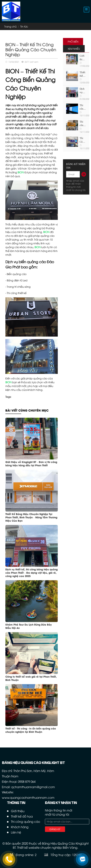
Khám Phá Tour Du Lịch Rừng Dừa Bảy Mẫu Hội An (29, 626)
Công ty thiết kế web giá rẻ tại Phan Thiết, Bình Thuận (31, 678)
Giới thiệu (18, 811)
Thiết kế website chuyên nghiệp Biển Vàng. (48, 847)
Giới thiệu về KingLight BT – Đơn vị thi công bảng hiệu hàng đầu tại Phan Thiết (31, 463)
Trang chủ (10, 26)
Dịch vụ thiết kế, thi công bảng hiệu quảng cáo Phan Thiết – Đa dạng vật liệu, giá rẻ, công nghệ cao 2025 (31, 573)
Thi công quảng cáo (25, 821)
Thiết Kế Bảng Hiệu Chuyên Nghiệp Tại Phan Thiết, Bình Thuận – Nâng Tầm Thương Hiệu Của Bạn (31, 517)
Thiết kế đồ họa (22, 816)
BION (46, 232)
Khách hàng (20, 827)
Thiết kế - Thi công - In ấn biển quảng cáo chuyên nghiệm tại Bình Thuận (31, 730)
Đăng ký (55, 829)
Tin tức (24, 26)
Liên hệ (16, 832)
